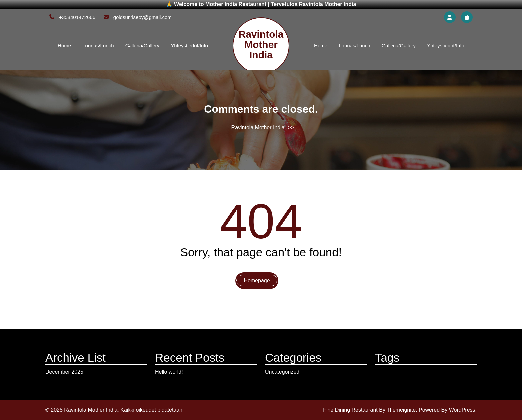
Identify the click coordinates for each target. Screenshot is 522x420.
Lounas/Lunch (98, 45)
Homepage (257, 280)
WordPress (462, 410)
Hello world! (169, 372)
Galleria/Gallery (142, 45)
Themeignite (401, 410)
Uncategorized (282, 372)
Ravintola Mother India (261, 44)
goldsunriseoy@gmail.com (138, 17)
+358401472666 (72, 17)
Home (64, 45)
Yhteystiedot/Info (189, 45)
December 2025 (64, 372)
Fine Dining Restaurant (350, 410)
